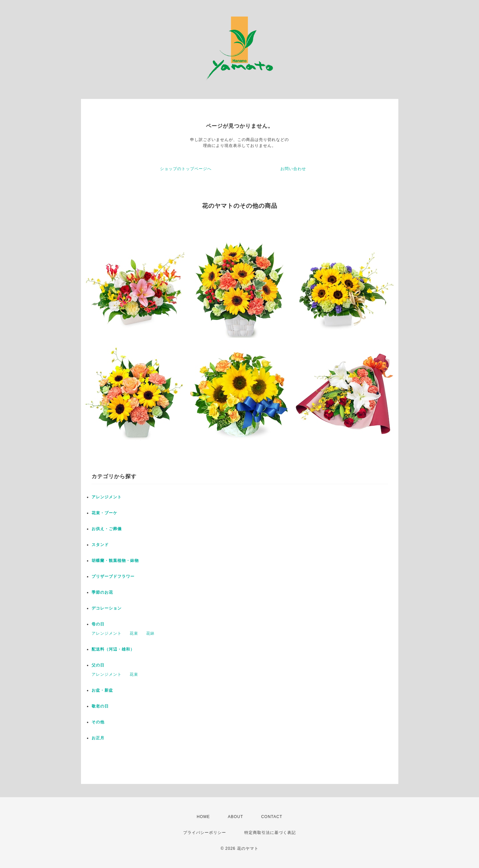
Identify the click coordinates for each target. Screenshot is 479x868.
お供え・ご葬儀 (107, 529)
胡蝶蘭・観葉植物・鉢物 (115, 561)
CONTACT (272, 817)
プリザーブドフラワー (113, 576)
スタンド (100, 545)
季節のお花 (102, 592)
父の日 (98, 665)
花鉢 (150, 633)
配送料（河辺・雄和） (113, 649)
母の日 (98, 624)
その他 (98, 722)
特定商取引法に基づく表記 (270, 833)
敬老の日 (100, 706)
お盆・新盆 (102, 690)
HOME (203, 817)
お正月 (98, 738)
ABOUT (235, 817)
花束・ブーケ (104, 513)
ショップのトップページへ (186, 169)
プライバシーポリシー (205, 833)
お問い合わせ (293, 169)
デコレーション (107, 608)
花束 (134, 633)
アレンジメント (107, 497)
